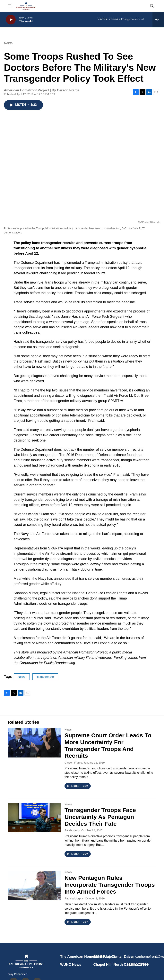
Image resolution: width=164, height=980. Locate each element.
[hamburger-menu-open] (10, 6)
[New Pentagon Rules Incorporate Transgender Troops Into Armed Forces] (34, 885)
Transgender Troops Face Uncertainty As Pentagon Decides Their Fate (100, 817)
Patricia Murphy (74, 898)
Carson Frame (73, 763)
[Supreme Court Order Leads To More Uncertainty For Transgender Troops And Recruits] (34, 743)
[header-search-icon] (152, 6)
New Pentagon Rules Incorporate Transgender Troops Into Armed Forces (110, 885)
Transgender (45, 677)
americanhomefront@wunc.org (141, 957)
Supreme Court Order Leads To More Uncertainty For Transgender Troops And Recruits (108, 745)
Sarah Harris (72, 830)
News (8, 43)
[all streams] (158, 20)
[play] (11, 20)
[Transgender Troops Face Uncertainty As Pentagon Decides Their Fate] (34, 818)
